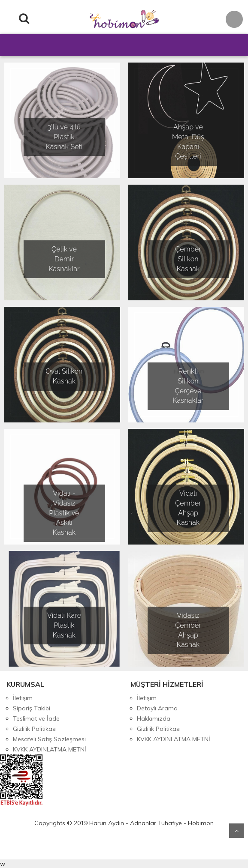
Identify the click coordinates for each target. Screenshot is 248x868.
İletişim (23, 698)
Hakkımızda (154, 718)
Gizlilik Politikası (35, 729)
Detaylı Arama (157, 708)
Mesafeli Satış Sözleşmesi (49, 739)
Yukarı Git (236, 831)
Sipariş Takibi (32, 708)
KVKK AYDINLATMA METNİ (50, 749)
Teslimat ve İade (36, 718)
